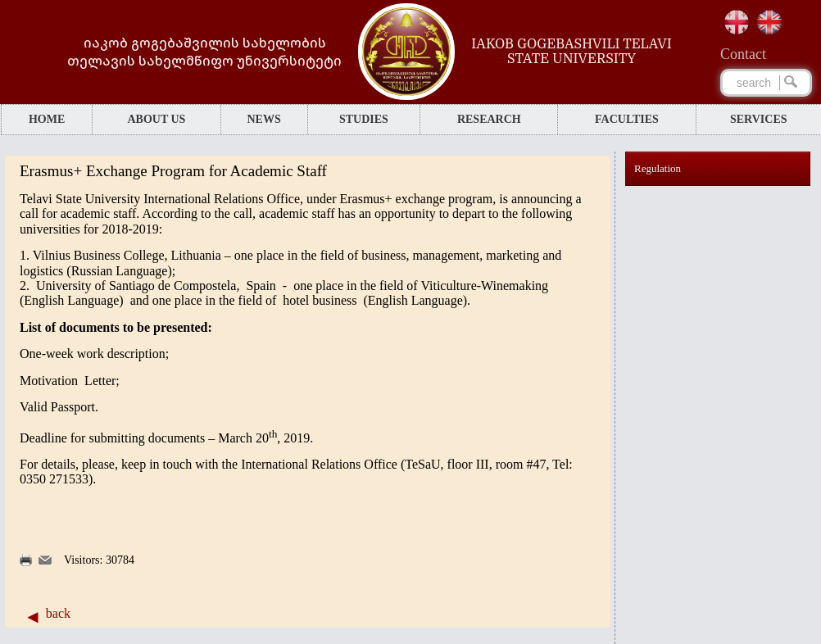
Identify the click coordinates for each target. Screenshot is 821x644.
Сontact (743, 54)
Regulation (658, 168)
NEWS (263, 119)
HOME (47, 119)
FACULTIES (627, 119)
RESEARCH (489, 119)
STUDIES (364, 119)
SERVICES (759, 119)
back (58, 613)
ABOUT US (156, 119)
